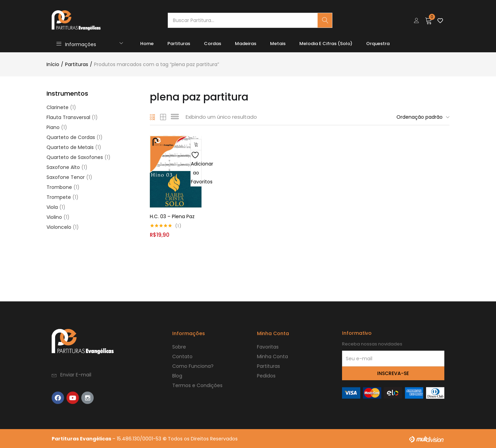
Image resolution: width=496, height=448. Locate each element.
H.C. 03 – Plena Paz (172, 216)
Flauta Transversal (68, 117)
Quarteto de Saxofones (75, 157)
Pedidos (266, 375)
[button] (429, 20)
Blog (177, 375)
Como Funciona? (193, 366)
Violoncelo (59, 227)
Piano (53, 127)
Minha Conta (272, 356)
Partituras (179, 44)
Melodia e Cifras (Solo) (326, 44)
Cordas (213, 44)
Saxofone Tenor (66, 177)
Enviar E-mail (76, 374)
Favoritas (268, 346)
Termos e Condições (197, 385)
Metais (278, 44)
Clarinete (58, 107)
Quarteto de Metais (70, 147)
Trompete (59, 197)
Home (147, 44)
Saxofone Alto (63, 167)
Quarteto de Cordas (71, 137)
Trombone (59, 187)
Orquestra (378, 44)
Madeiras (246, 44)
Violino (54, 217)
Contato (182, 356)
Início (53, 64)
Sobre (179, 346)
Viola (52, 207)
